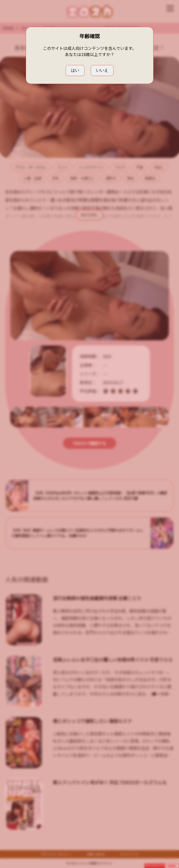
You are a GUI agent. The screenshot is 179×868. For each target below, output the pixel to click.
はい (75, 70)
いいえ (102, 70)
